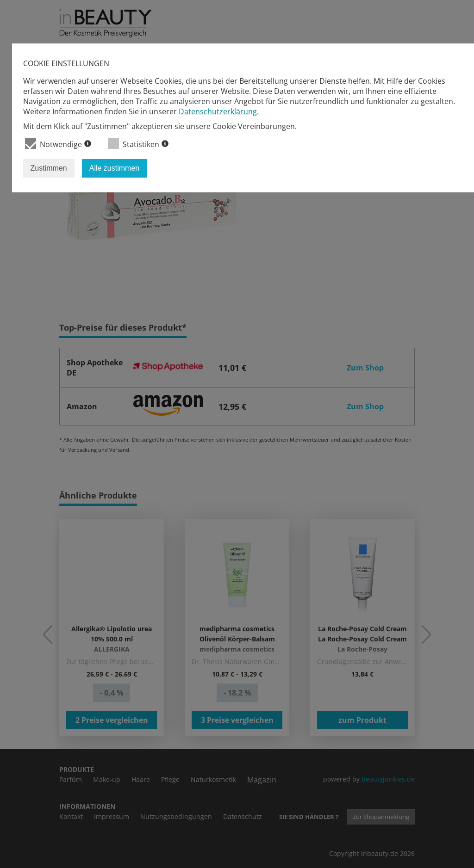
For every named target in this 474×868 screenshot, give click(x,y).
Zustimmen (49, 168)
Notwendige (58, 144)
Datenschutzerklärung (218, 111)
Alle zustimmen (114, 168)
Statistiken (138, 144)
